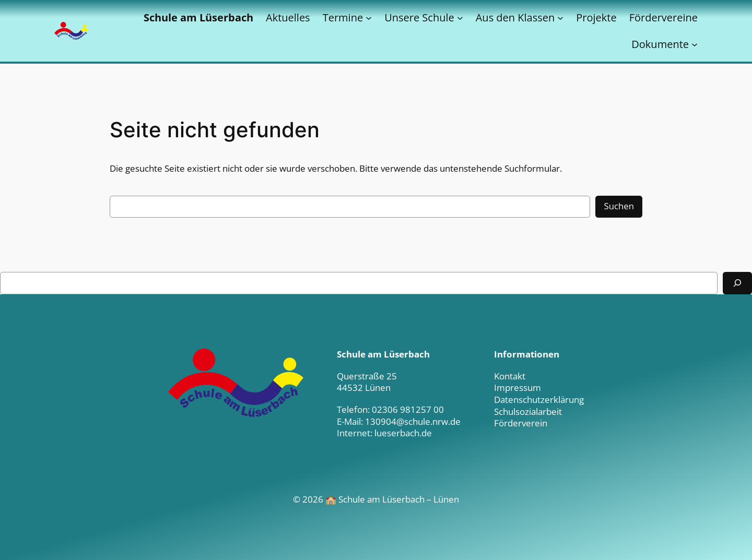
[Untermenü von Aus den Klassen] (560, 18)
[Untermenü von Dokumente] (695, 44)
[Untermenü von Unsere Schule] (460, 18)
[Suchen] (737, 283)
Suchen (619, 206)
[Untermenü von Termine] (369, 18)
